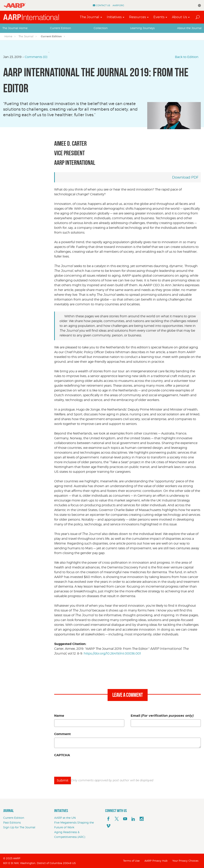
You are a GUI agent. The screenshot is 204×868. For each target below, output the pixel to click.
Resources (137, 17)
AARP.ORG (118, 5)
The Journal (89, 17)
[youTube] (125, 819)
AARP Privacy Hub (156, 861)
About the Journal (189, 28)
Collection (101, 28)
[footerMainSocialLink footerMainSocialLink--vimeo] (108, 826)
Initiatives (114, 17)
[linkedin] (133, 819)
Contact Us (103, 5)
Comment (62, 734)
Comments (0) (36, 57)
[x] (117, 819)
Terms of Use (131, 861)
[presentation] (84, 767)
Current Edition (60, 28)
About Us (179, 17)
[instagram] (142, 819)
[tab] (15, 28)
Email (162, 716)
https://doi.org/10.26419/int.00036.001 (112, 653)
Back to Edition (187, 57)
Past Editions (12, 822)
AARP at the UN (65, 818)
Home (8, 36)
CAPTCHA (62, 755)
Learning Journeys (142, 28)
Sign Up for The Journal (19, 827)
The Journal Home (15, 28)
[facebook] (108, 819)
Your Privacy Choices (185, 861)
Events (159, 17)
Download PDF (185, 177)
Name (59, 716)
